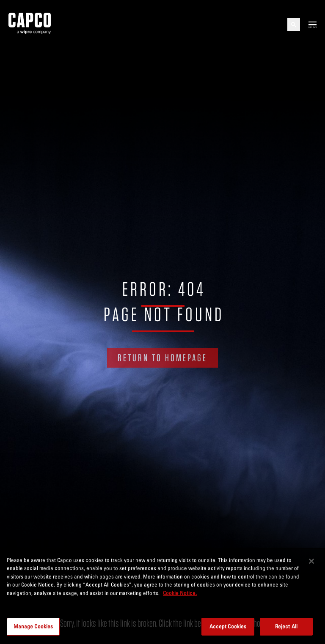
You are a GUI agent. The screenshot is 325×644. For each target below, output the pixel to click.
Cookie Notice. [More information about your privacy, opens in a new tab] (180, 593)
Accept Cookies (228, 626)
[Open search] (294, 25)
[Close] (311, 561)
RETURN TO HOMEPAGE (162, 358)
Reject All (286, 626)
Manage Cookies (33, 626)
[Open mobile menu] (313, 25)
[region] (162, 596)
